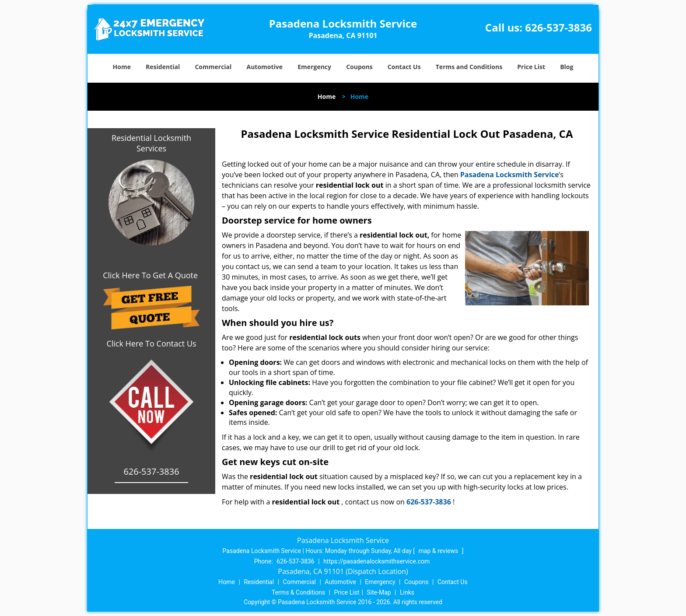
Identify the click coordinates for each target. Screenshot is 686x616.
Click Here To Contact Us (151, 343)
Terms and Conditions (469, 67)
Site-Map (379, 592)
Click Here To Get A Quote (151, 275)
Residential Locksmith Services (151, 143)
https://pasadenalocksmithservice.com (376, 561)
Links (407, 592)
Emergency (314, 67)
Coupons (359, 67)
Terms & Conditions (298, 592)
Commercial (213, 67)
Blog (567, 67)
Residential (163, 67)
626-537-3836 (558, 27)
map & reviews (439, 551)
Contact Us (404, 67)
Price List (531, 67)
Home (122, 67)
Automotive (265, 67)
